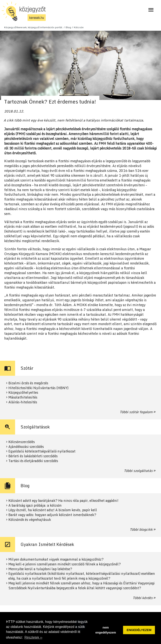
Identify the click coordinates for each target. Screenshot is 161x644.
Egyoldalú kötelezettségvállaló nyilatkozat (42, 451)
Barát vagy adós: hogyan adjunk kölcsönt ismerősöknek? (52, 515)
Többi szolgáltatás (138, 471)
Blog (68, 27)
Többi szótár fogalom (136, 412)
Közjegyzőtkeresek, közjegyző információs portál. (34, 27)
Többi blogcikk (141, 529)
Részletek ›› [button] (33, 637)
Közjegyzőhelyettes (23, 393)
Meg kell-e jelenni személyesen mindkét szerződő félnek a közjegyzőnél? (65, 564)
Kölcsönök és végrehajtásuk (30, 520)
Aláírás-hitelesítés (23, 402)
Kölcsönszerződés (22, 442)
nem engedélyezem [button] (106, 630)
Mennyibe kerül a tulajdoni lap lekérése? (40, 569)
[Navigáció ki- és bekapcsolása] (151, 10)
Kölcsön (79, 27)
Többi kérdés (143, 598)
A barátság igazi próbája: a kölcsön (35, 505)
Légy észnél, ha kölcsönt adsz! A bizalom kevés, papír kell (53, 510)
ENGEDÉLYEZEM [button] (139, 630)
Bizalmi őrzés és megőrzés (28, 383)
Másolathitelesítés (23, 397)
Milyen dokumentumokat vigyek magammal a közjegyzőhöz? (56, 559)
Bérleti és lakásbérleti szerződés (33, 456)
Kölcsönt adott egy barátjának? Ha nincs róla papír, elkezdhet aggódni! (63, 501)
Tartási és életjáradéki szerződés (33, 461)
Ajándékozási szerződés (26, 447)
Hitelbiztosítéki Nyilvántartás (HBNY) (38, 388)
